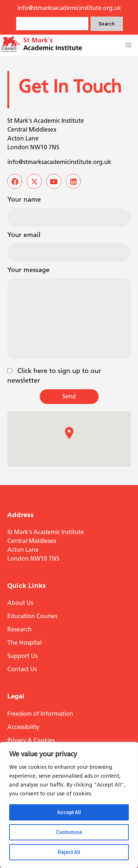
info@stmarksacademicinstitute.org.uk (69, 8)
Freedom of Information (40, 714)
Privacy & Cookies (31, 740)
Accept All (69, 812)
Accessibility (23, 727)
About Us (20, 603)
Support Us (22, 656)
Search (107, 24)
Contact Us (22, 669)
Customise (69, 832)
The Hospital (24, 643)
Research (20, 629)
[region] (69, 805)
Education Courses (32, 616)
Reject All (69, 852)
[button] (128, 45)
